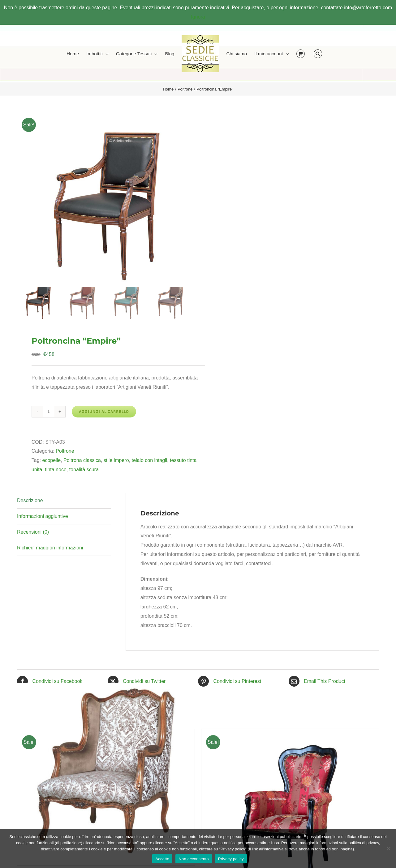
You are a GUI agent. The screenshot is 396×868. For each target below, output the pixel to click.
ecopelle (51, 460)
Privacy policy (231, 859)
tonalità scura (84, 470)
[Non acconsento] (388, 849)
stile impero (116, 460)
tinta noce (56, 470)
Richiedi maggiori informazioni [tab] (50, 548)
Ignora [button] (198, 17)
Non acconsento (194, 859)
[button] (318, 53)
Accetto (162, 859)
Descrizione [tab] (30, 500)
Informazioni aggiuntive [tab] (43, 516)
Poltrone (65, 451)
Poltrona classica (82, 460)
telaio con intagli (150, 460)
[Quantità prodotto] (49, 412)
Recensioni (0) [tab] (33, 532)
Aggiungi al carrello (104, 411)
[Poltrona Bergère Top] (106, 772)
